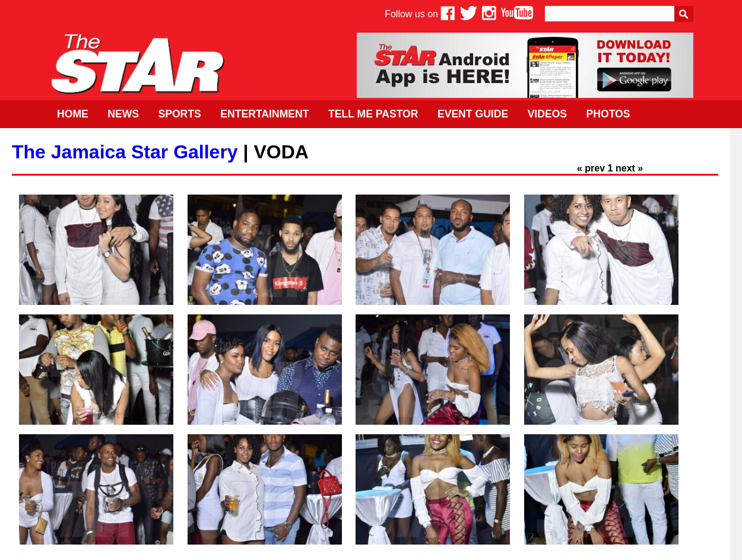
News (123, 114)
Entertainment (264, 114)
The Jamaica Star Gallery (125, 152)
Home (73, 114)
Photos (608, 114)
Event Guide (473, 114)
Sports (179, 114)
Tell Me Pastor (373, 114)
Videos (547, 114)
